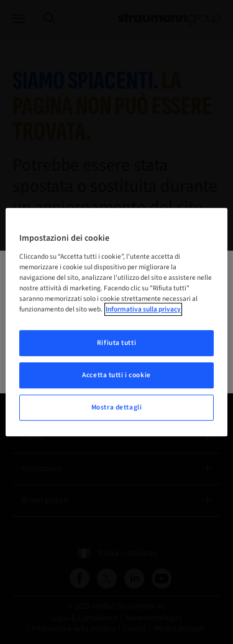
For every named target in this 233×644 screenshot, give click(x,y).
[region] (116, 322)
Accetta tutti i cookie (116, 375)
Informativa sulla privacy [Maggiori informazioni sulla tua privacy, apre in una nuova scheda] (143, 309)
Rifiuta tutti (116, 343)
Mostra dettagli (117, 407)
